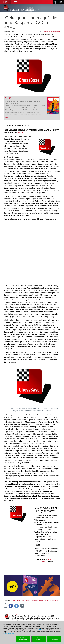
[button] (15, 2)
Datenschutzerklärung (9, 633)
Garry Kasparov (15, 601)
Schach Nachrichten (22, 10)
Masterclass (39, 601)
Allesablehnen (39, 639)
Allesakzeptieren (54, 639)
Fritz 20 (8, 98)
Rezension (47, 601)
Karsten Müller (30, 601)
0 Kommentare (56, 32)
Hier (40, 630)
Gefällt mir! (46, 32)
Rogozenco (55, 601)
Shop (5, 2)
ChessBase (16, 614)
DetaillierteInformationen (23, 639)
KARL (23, 601)
